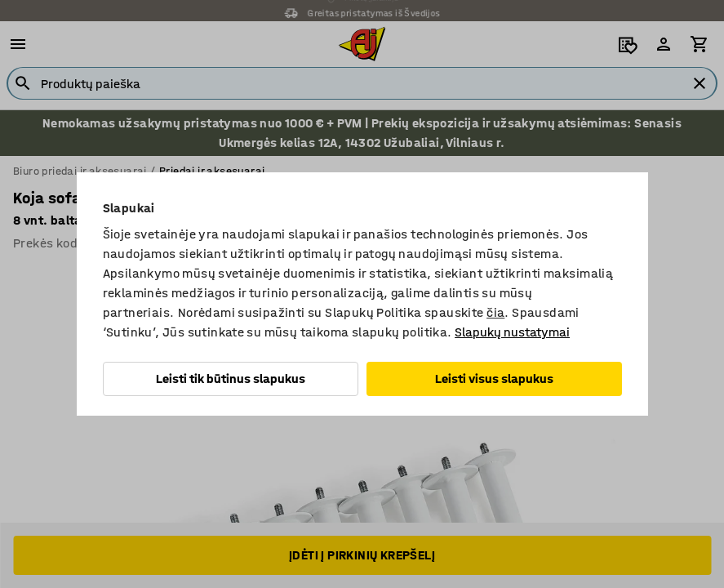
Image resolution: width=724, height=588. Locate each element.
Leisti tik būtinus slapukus (231, 379)
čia (495, 312)
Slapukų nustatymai (512, 332)
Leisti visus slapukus (494, 379)
